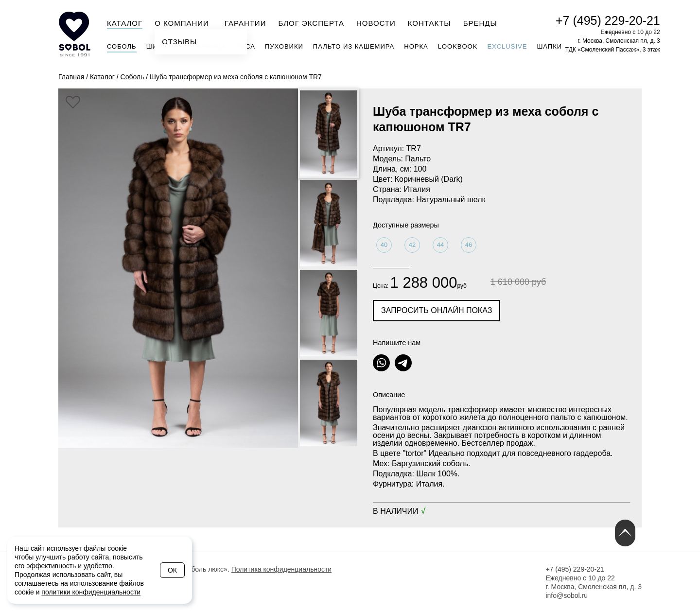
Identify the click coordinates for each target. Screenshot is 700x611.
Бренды (480, 23)
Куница (212, 46)
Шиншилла (167, 46)
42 (412, 245)
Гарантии (245, 23)
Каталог (125, 23)
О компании (185, 22)
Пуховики (284, 46)
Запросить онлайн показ (437, 310)
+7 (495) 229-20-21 (608, 20)
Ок (172, 570)
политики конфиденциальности (91, 592)
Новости (376, 23)
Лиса (245, 46)
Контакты (429, 23)
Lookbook (458, 46)
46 (469, 245)
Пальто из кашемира (354, 46)
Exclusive (507, 46)
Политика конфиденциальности (282, 569)
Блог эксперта (311, 23)
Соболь (122, 46)
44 (440, 245)
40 (384, 245)
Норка (416, 46)
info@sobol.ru (567, 595)
